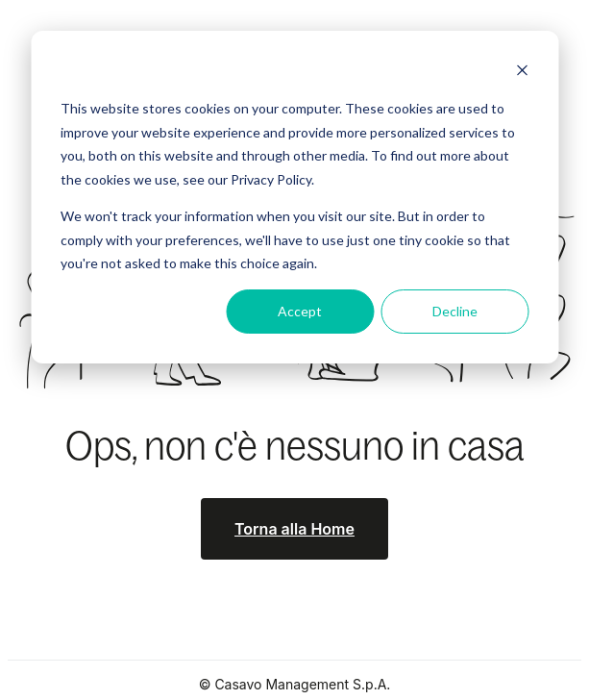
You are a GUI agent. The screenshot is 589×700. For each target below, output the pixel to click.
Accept (300, 311)
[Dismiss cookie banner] (522, 73)
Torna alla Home (294, 529)
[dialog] (294, 197)
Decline (455, 311)
